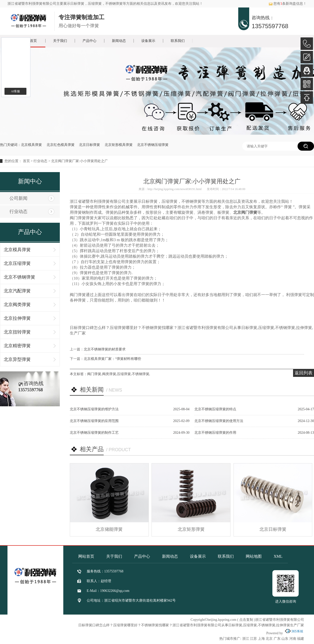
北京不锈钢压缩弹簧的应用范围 (94, 421)
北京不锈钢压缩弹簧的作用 (215, 433)
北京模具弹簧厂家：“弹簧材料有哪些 (112, 359)
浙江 (246, 639)
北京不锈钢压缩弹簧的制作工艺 (94, 433)
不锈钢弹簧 (141, 374)
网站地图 (254, 556)
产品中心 (89, 41)
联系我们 (178, 41)
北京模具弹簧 (31, 145)
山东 (285, 639)
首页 (26, 161)
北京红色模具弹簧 (61, 145)
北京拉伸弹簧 (17, 318)
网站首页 (86, 556)
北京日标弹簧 (89, 145)
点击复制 (246, 620)
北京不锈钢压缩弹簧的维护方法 (94, 409)
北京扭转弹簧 (17, 332)
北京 (269, 639)
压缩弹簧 (124, 374)
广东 (277, 639)
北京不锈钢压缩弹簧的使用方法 (219, 421)
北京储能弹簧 (109, 529)
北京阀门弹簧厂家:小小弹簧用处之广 (79, 161)
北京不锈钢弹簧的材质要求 (105, 349)
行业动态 (40, 161)
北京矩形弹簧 (191, 529)
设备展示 (148, 41)
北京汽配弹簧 (17, 291)
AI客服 (16, 91)
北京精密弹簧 (17, 346)
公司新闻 (18, 198)
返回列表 (304, 373)
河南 (293, 639)
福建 (301, 639)
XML (278, 556)
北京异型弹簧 (17, 359)
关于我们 (60, 41)
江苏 (253, 639)
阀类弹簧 (109, 374)
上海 (261, 639)
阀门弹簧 (94, 374)
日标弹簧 (77, 4)
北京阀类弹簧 (17, 305)
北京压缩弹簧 (17, 263)
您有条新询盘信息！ (288, 4)
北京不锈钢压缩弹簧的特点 (215, 409)
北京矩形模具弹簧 (119, 145)
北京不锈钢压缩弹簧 (153, 145)
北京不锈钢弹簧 (19, 277)
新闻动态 (119, 41)
